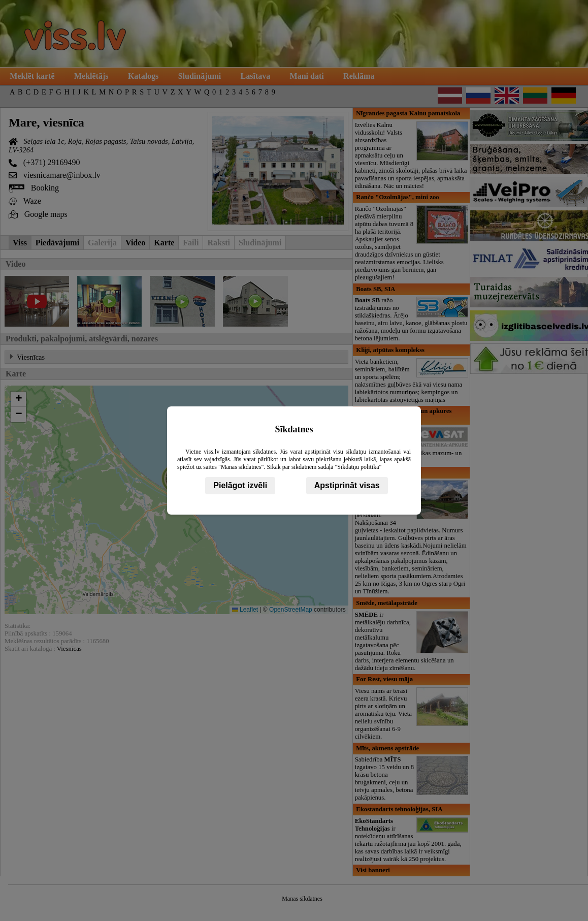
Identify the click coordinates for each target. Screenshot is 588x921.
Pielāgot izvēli (240, 485)
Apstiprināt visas (347, 485)
